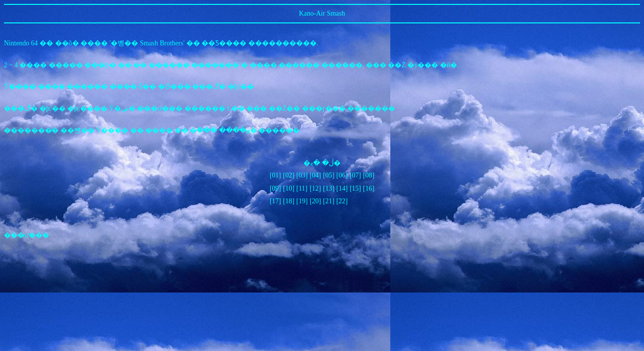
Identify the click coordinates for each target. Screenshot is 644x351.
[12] (315, 188)
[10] (289, 188)
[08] (369, 175)
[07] (355, 175)
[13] (329, 188)
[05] (329, 175)
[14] (342, 188)
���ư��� (27, 235)
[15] (355, 188)
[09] (275, 188)
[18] (289, 201)
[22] (342, 201)
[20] (315, 201)
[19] (302, 201)
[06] (342, 175)
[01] (275, 175)
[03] (302, 175)
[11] (302, 188)
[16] (369, 188)
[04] (315, 175)
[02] (289, 175)
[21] (329, 201)
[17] (275, 201)
